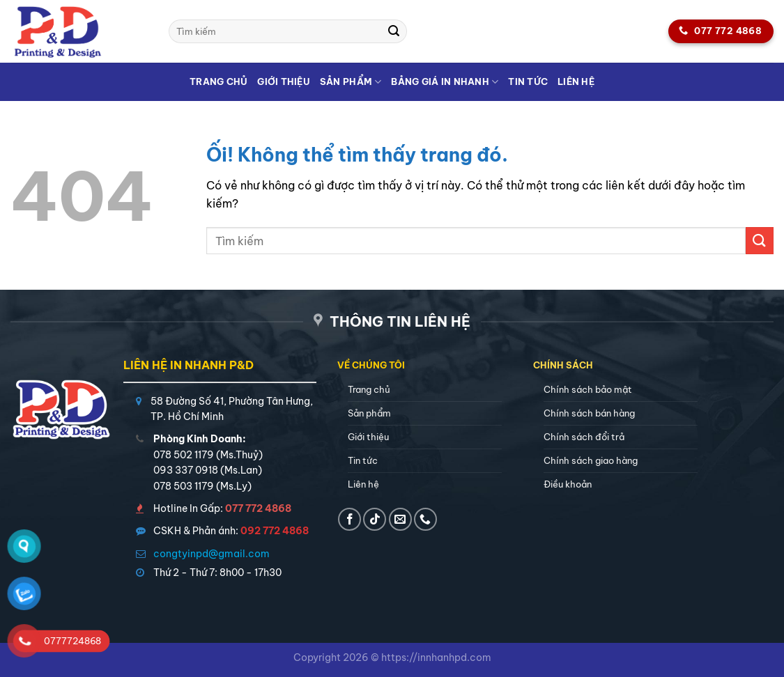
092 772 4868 (275, 531)
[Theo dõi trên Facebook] (349, 519)
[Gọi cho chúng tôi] (425, 519)
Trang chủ (218, 81)
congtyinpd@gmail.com (212, 554)
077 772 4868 (258, 508)
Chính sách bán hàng (589, 413)
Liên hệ (576, 81)
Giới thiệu (284, 81)
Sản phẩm (351, 82)
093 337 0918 (186, 470)
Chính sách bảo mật (588, 389)
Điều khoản (568, 484)
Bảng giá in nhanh (445, 82)
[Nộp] (394, 31)
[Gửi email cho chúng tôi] (400, 519)
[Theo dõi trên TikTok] (375, 519)
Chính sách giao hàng (591, 460)
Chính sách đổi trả (584, 437)
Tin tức (528, 81)
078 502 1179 (184, 455)
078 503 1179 (184, 486)
